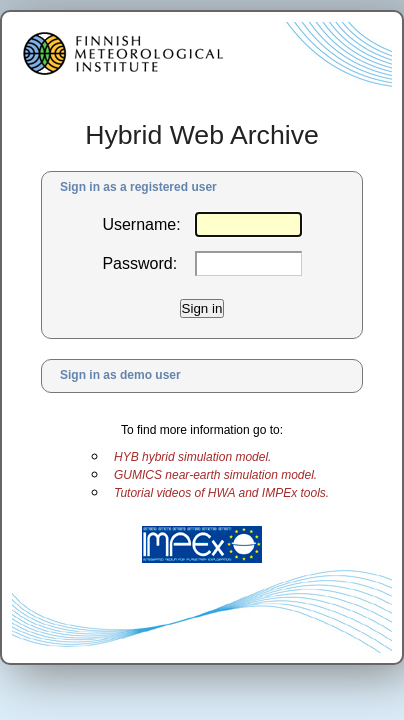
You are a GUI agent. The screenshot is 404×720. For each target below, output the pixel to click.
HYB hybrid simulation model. (192, 457)
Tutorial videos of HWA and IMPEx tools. (221, 493)
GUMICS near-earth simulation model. (215, 475)
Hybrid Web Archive (202, 135)
